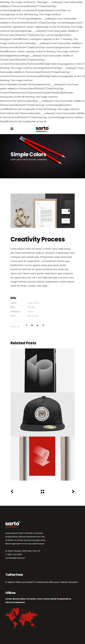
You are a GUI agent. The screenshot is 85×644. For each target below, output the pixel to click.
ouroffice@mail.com (15, 558)
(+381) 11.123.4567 (14, 554)
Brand (30, 311)
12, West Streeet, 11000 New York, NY (23, 551)
